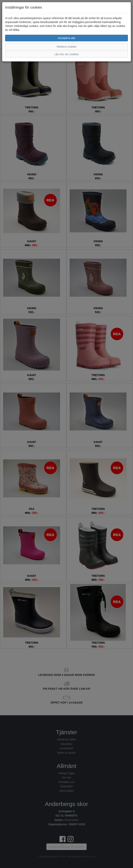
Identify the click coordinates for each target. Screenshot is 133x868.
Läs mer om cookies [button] (66, 54)
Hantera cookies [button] (66, 47)
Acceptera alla (67, 38)
